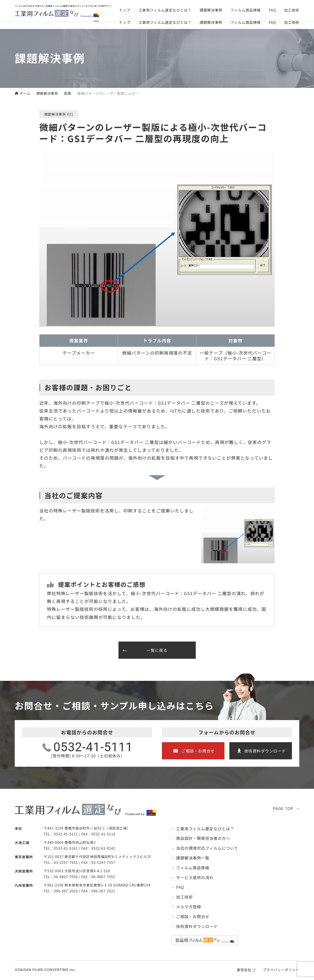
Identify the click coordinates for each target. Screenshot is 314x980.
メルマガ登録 (189, 907)
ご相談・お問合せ (202, 10)
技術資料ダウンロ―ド (270, 10)
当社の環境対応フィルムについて (207, 848)
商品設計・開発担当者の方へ (203, 838)
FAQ (273, 22)
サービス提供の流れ (195, 878)
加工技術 (292, 22)
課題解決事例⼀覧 (193, 858)
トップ (125, 22)
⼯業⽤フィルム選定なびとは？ (165, 22)
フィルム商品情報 (245, 22)
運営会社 (244, 970)
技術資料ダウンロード (265, 751)
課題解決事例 (211, 22)
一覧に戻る (157, 650)
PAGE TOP (283, 809)
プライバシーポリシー (281, 970)
